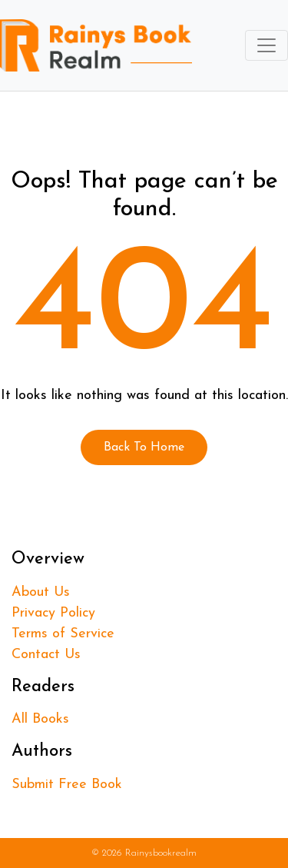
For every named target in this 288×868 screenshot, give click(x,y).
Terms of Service (63, 634)
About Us (41, 592)
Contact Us (46, 655)
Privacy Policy (53, 613)
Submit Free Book (67, 785)
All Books (40, 719)
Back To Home (144, 447)
